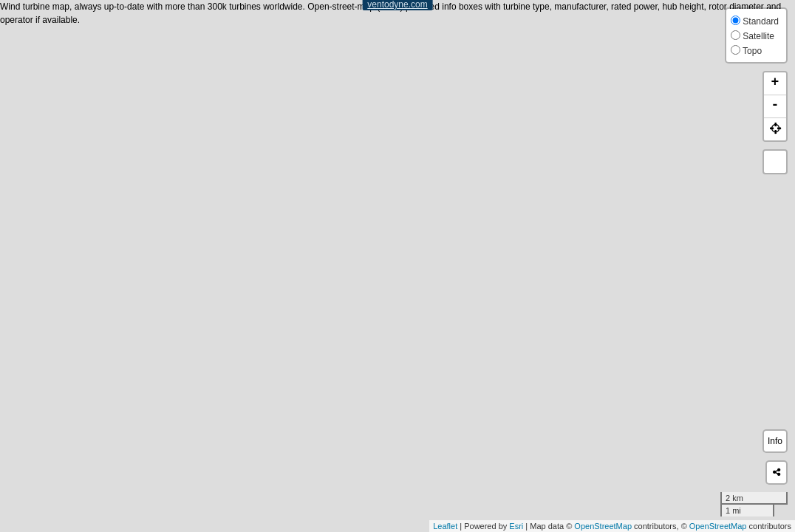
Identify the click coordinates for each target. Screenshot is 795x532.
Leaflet (445, 526)
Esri (516, 526)
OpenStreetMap (603, 526)
